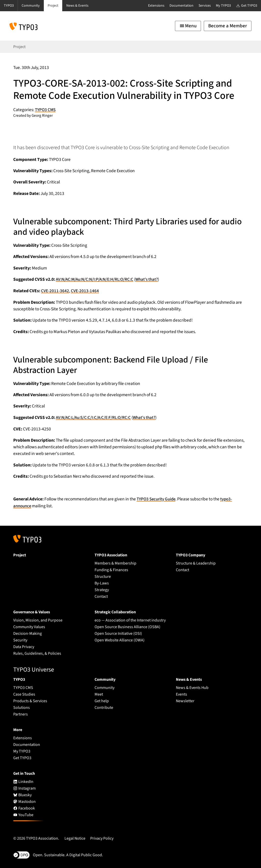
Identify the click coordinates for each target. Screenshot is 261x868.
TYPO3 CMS (46, 110)
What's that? (152, 279)
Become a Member (228, 26)
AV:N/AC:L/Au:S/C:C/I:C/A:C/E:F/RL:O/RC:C (95, 417)
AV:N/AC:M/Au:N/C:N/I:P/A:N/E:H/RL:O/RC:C (97, 279)
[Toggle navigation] (188, 26)
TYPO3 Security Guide (157, 499)
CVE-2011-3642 (55, 291)
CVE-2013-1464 (85, 291)
